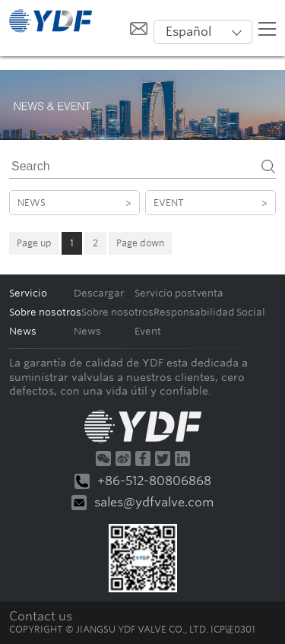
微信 (103, 458)
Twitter (163, 458)
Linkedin (182, 458)
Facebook (143, 458)
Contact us (41, 616)
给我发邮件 (139, 29)
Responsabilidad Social (209, 312)
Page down (140, 243)
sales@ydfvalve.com (142, 502)
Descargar (99, 293)
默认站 (51, 21)
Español (188, 32)
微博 (123, 458)
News (74, 203)
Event (211, 203)
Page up (34, 243)
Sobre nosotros (117, 312)
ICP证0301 (233, 629)
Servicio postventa (179, 293)
